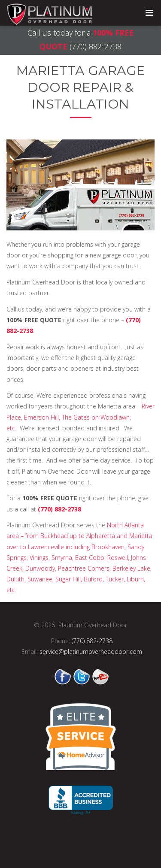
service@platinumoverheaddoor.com (91, 652)
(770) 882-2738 (96, 46)
